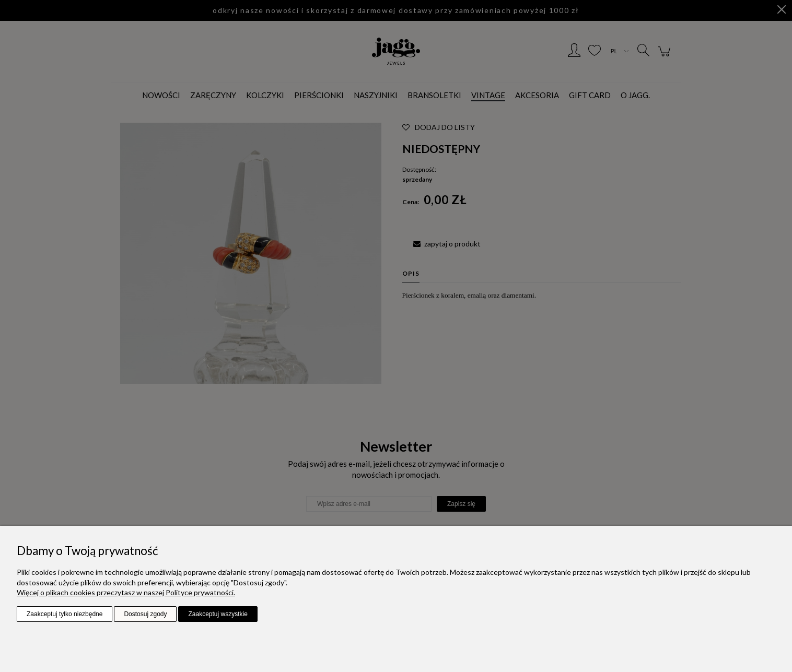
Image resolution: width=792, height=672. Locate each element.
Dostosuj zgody (145, 614)
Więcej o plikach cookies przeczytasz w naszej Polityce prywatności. (126, 592)
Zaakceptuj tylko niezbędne (65, 614)
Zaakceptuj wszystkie (218, 614)
